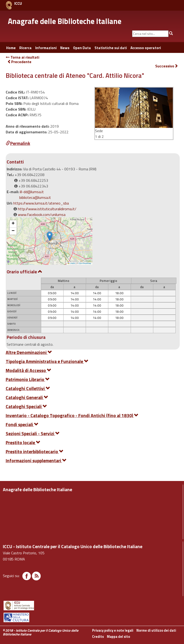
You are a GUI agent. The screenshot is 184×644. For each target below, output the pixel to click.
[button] (50, 236)
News (65, 48)
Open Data (82, 48)
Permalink (18, 143)
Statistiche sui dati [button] (111, 48)
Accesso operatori (146, 48)
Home (11, 48)
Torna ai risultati (22, 57)
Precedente (19, 62)
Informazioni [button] (46, 48)
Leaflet (71, 263)
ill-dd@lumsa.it (32, 192)
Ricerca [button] (25, 48)
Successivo (167, 66)
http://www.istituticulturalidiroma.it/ (47, 209)
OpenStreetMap (85, 263)
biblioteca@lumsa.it (35, 197)
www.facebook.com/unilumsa (42, 215)
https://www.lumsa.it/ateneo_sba (41, 203)
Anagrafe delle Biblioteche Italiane (65, 21)
